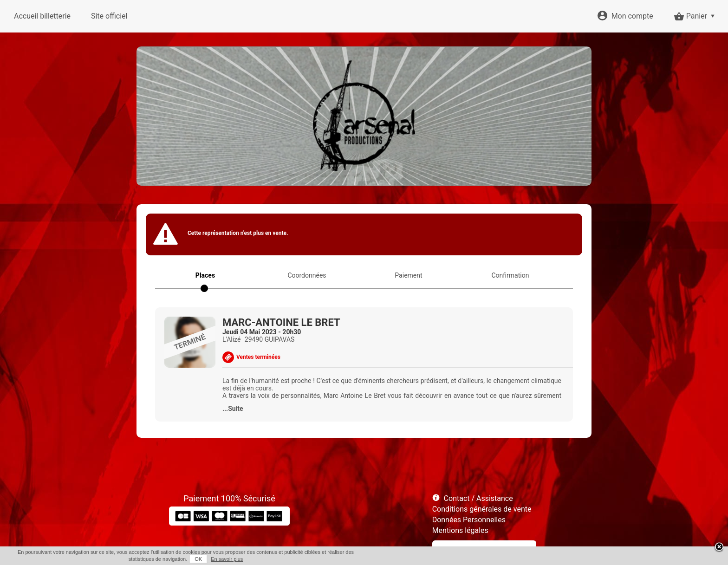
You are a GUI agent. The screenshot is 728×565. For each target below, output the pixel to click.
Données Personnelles (469, 520)
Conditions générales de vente (482, 509)
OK (198, 559)
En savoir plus (227, 559)
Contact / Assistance (478, 498)
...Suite (233, 409)
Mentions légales (460, 530)
